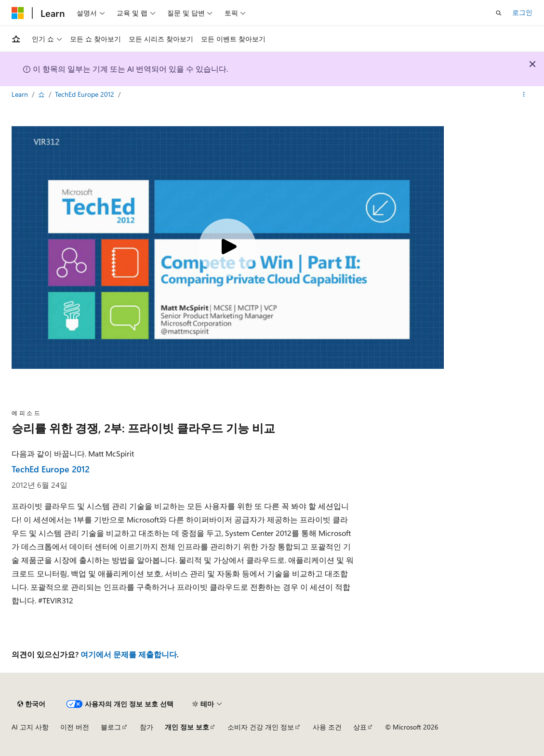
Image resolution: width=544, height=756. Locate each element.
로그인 (522, 12)
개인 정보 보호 (187, 727)
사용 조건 (327, 727)
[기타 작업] (524, 95)
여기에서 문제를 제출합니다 (129, 654)
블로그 (111, 727)
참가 (146, 727)
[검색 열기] (499, 13)
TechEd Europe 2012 (86, 94)
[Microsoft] (18, 13)
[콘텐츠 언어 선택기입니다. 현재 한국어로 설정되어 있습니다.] (31, 704)
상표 (360, 727)
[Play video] (227, 248)
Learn (21, 94)
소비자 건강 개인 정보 (261, 727)
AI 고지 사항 (30, 727)
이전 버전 (75, 727)
